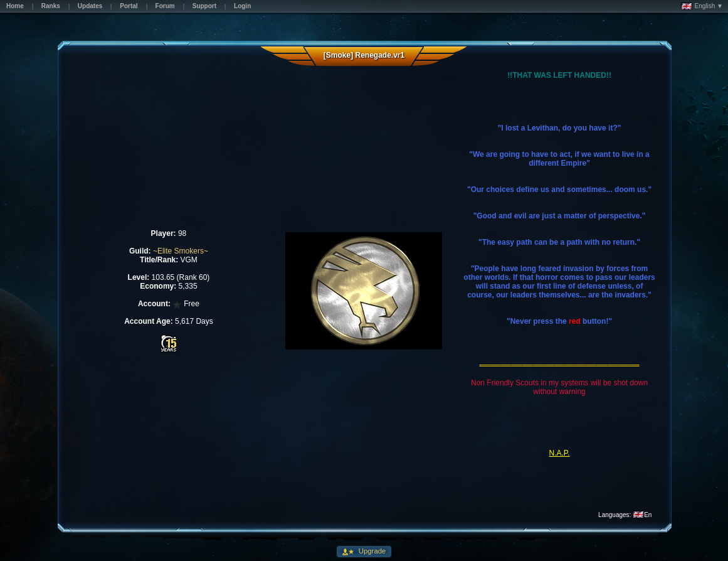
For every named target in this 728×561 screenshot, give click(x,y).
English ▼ (702, 6)
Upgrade (372, 551)
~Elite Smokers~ (181, 251)
